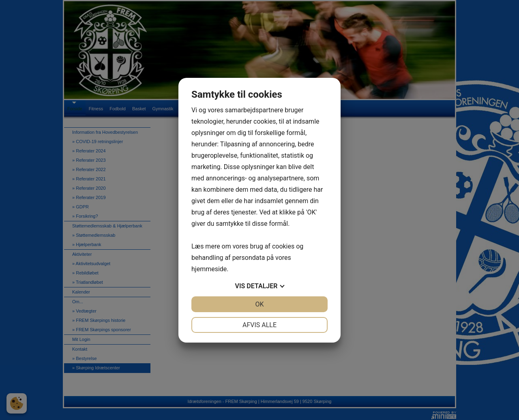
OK (259, 304)
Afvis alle (259, 325)
